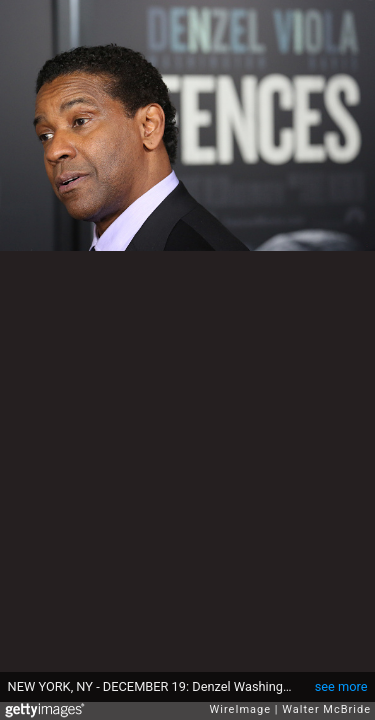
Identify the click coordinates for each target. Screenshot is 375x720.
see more (341, 686)
